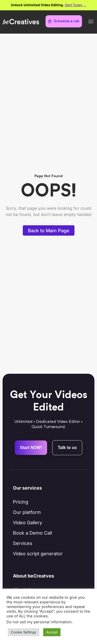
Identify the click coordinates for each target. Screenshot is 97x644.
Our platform (27, 512)
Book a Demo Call (32, 533)
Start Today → (76, 5)
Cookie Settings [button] (24, 632)
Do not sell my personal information (39, 622)
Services (23, 543)
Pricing (21, 502)
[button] (91, 21)
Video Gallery (28, 523)
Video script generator (38, 554)
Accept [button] (52, 632)
